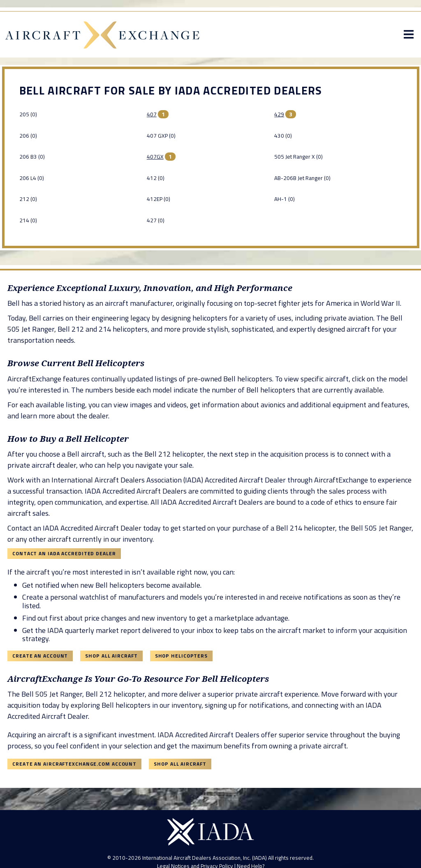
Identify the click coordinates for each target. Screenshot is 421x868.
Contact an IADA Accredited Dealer (64, 553)
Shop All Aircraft (111, 656)
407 (152, 114)
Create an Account (40, 656)
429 (279, 114)
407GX (155, 157)
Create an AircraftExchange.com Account (74, 764)
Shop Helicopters (181, 656)
